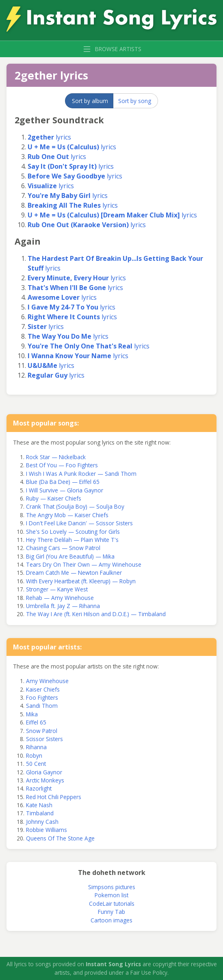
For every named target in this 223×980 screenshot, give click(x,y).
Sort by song (135, 101)
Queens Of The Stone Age (60, 838)
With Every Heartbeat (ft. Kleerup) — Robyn (81, 581)
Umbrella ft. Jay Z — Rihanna (63, 606)
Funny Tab (111, 912)
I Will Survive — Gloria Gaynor (65, 490)
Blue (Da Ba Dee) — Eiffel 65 (63, 482)
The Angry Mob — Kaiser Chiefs (67, 515)
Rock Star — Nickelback (56, 457)
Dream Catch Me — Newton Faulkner (74, 573)
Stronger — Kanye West (57, 589)
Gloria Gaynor (44, 772)
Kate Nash (39, 805)
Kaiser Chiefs (43, 689)
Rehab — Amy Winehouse (60, 598)
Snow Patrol (42, 731)
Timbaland (40, 813)
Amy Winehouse (47, 681)
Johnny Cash (42, 822)
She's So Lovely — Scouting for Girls (73, 532)
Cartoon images (111, 920)
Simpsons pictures (112, 887)
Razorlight (39, 788)
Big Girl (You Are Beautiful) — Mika (70, 556)
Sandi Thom (42, 706)
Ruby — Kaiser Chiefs (54, 498)
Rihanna (36, 747)
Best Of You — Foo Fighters (62, 465)
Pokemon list (111, 895)
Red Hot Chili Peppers (54, 797)
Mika (32, 714)
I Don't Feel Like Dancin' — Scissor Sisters (79, 523)
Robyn (34, 755)
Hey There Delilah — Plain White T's (72, 540)
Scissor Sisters (44, 739)
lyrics (49, 137)
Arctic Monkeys (45, 780)
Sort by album (90, 101)
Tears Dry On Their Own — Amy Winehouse (84, 564)
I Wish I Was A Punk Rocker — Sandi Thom (81, 474)
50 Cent (36, 764)
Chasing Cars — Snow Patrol (63, 548)
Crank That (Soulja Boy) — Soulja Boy (75, 506)
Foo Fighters (42, 697)
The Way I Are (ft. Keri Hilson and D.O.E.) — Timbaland (96, 614)
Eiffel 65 (36, 722)
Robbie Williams (47, 830)
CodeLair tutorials (112, 904)
